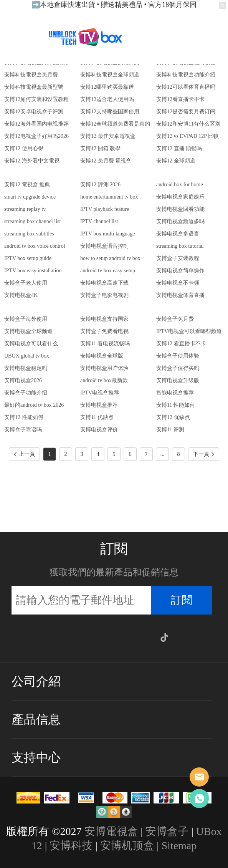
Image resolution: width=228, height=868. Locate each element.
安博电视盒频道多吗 (180, 221)
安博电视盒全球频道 (28, 331)
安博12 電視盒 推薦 (27, 185)
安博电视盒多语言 (178, 234)
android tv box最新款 (104, 380)
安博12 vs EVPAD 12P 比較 (188, 136)
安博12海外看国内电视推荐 (36, 124)
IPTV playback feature (105, 209)
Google (147, 638)
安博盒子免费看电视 (104, 331)
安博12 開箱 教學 (100, 148)
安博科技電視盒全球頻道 (110, 75)
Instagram (81, 638)
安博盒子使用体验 (178, 356)
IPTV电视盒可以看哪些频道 (189, 331)
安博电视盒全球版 (102, 356)
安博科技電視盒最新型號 (34, 87)
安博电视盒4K (21, 295)
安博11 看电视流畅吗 (105, 344)
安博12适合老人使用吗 (107, 99)
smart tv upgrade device (30, 197)
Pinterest (114, 638)
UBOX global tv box (27, 356)
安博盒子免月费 (175, 319)
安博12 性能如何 (24, 417)
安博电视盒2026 (23, 380)
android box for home (180, 185)
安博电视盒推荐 (99, 405)
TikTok (164, 638)
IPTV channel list (99, 221)
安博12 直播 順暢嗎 (179, 148)
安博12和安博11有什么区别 (188, 124)
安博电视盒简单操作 (180, 271)
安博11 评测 (170, 430)
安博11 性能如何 (176, 405)
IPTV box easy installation (33, 271)
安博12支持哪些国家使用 (110, 112)
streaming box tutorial (180, 246)
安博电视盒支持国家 (104, 319)
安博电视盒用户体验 (104, 368)
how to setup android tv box (110, 258)
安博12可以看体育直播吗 (186, 87)
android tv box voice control (35, 246)
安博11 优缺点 (97, 417)
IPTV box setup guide (28, 258)
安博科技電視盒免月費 (31, 75)
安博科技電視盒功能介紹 (186, 75)
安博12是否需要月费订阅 (186, 112)
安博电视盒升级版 (178, 380)
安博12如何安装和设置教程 (36, 99)
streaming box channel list (32, 221)
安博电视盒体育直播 (180, 295)
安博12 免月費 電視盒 (106, 161)
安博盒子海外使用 (26, 319)
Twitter (97, 638)
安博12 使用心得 (24, 148)
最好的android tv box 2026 (34, 405)
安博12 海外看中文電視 (32, 161)
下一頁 (204, 454)
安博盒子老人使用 (26, 283)
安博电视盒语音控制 (104, 246)
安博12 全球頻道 (176, 161)
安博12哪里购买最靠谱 (107, 87)
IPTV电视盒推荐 (100, 393)
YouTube (131, 638)
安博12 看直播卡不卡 (181, 344)
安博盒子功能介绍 (26, 393)
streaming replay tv (25, 209)
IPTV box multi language (107, 234)
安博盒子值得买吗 (178, 368)
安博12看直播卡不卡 (180, 99)
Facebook (64, 638)
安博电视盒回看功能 (180, 209)
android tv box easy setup (108, 271)
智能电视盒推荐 (175, 393)
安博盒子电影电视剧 (104, 295)
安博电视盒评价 (99, 430)
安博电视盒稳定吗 (26, 368)
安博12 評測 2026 (100, 185)
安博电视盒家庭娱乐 (180, 197)
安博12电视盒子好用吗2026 (36, 136)
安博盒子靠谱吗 (23, 430)
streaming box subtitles (29, 234)
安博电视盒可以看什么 (31, 344)
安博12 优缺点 (173, 417)
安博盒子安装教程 (178, 258)
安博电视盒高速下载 (104, 283)
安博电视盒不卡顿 (178, 283)
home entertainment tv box (109, 197)
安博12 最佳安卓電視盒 (108, 136)
